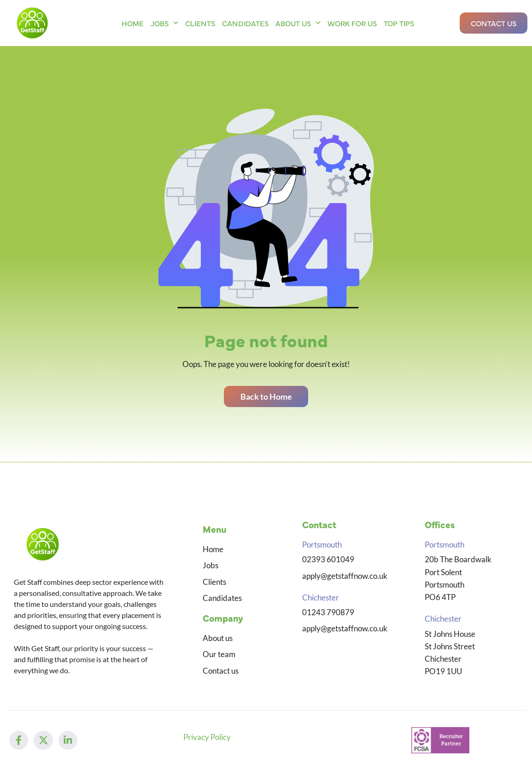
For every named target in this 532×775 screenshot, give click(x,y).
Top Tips (399, 23)
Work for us (352, 23)
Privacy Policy (207, 741)
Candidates (245, 23)
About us (298, 23)
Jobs (164, 23)
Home (133, 23)
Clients (200, 23)
